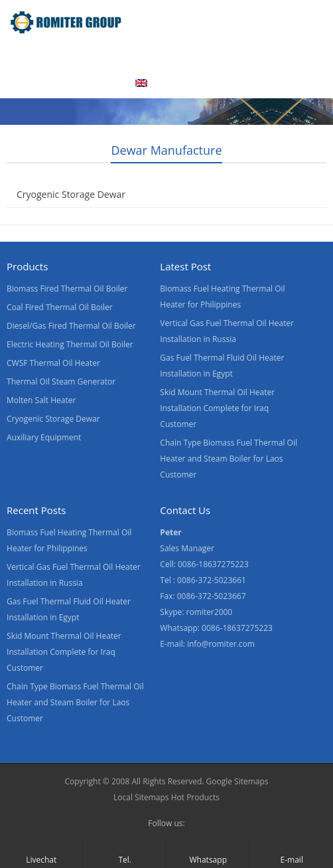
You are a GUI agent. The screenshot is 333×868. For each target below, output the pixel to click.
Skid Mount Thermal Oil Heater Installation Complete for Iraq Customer (217, 408)
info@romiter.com (221, 644)
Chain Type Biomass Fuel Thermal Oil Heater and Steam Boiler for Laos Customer (229, 459)
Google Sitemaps (237, 781)
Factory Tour (220, 55)
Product (82, 55)
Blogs (99, 83)
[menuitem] (158, 84)
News (286, 55)
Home (26, 55)
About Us (146, 55)
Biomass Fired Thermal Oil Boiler (67, 289)
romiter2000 (210, 612)
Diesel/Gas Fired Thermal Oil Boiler (71, 326)
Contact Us (37, 83)
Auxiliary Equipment (44, 437)
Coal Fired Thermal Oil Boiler (60, 307)
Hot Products (194, 797)
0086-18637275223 (237, 628)
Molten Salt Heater (41, 400)
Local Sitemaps (141, 797)
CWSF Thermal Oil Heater (53, 363)
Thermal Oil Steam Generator (61, 382)
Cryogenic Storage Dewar (71, 194)
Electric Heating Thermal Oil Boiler (70, 344)
